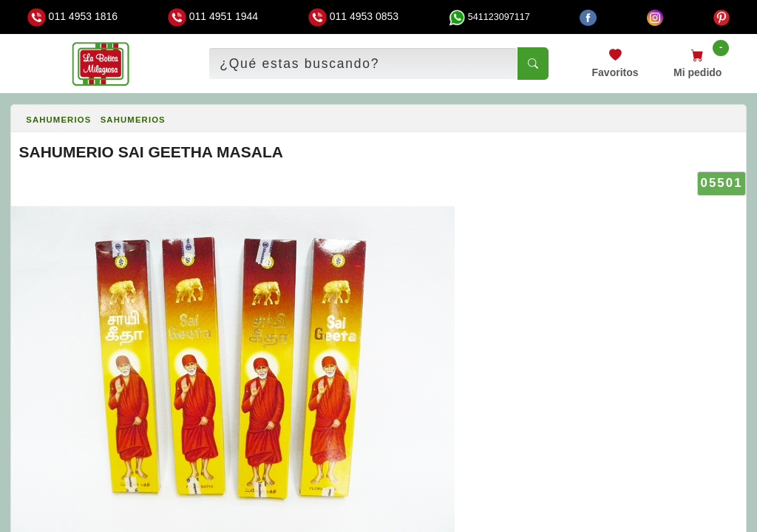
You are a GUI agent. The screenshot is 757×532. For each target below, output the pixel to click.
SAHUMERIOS (58, 120)
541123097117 (489, 17)
